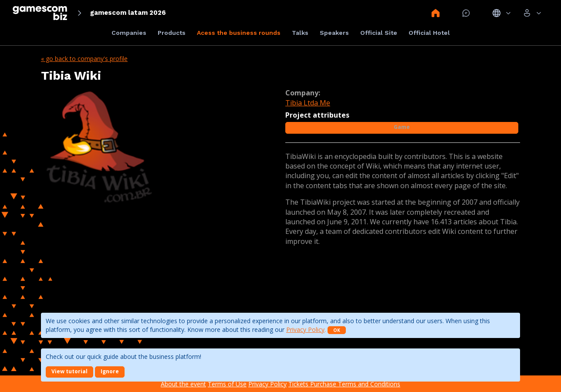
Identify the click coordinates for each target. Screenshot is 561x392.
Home (436, 13)
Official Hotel (429, 33)
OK (337, 330)
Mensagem (466, 13)
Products (172, 33)
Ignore (110, 371)
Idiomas (502, 13)
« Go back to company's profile (84, 59)
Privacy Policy (305, 329)
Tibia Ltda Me (308, 103)
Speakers (334, 33)
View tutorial (69, 371)
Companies (129, 33)
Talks (300, 33)
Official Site (379, 33)
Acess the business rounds (239, 33)
